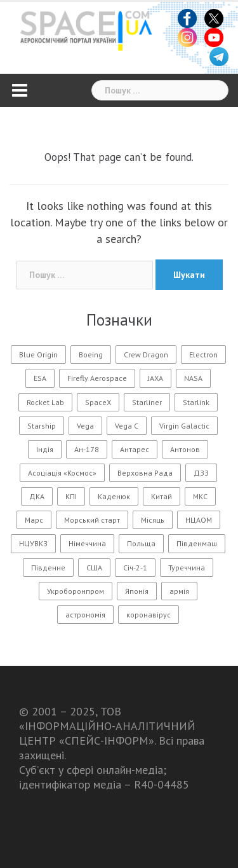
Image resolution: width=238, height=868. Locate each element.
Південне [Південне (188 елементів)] (48, 568)
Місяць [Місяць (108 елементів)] (153, 520)
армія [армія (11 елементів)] (179, 591)
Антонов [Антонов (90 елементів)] (185, 449)
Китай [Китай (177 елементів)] (162, 496)
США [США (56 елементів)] (94, 568)
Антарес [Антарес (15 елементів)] (135, 449)
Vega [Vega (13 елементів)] (85, 426)
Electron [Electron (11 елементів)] (203, 355)
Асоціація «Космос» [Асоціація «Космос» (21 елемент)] (62, 473)
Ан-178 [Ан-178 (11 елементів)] (87, 449)
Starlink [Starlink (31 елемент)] (196, 402)
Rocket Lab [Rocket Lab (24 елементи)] (45, 402)
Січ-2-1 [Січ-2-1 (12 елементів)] (135, 568)
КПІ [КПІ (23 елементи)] (71, 496)
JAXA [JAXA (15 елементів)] (155, 378)
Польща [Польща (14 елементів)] (141, 543)
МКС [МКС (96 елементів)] (200, 496)
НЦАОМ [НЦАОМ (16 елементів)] (199, 520)
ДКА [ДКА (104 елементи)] (37, 496)
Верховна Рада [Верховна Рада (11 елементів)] (145, 473)
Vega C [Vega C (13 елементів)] (127, 426)
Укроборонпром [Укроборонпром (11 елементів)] (76, 591)
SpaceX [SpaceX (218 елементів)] (98, 402)
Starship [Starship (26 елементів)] (42, 426)
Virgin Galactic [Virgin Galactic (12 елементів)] (184, 426)
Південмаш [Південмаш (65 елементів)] (197, 543)
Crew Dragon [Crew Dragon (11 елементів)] (146, 355)
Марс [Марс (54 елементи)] (34, 520)
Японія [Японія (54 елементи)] (137, 591)
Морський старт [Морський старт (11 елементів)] (92, 520)
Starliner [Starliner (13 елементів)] (147, 402)
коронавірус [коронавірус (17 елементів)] (149, 615)
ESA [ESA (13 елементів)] (40, 378)
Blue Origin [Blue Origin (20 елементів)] (38, 355)
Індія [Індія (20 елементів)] (45, 449)
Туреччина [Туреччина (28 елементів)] (187, 568)
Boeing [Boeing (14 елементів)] (91, 355)
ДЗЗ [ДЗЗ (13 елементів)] (201, 473)
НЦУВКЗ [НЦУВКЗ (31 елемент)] (33, 543)
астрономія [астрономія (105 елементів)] (85, 615)
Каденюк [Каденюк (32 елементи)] (114, 496)
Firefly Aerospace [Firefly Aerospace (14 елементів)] (97, 378)
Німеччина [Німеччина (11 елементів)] (87, 543)
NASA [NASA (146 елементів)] (193, 378)
